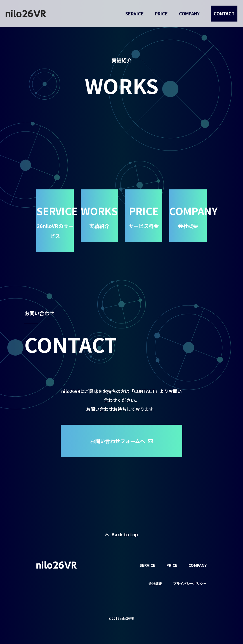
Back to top (121, 534)
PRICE (161, 13)
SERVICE (135, 13)
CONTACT (224, 13)
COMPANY (189, 13)
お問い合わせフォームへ (121, 441)
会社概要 (155, 583)
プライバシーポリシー (190, 583)
